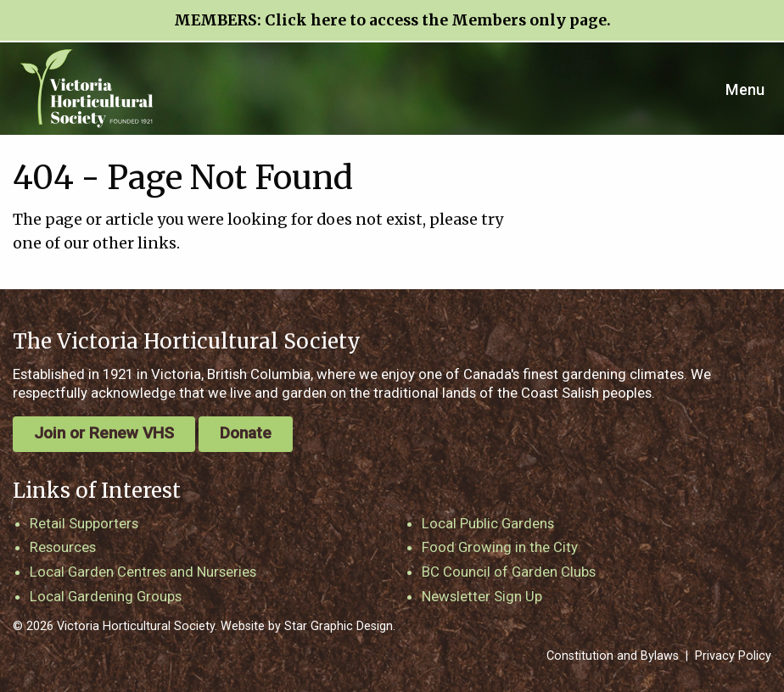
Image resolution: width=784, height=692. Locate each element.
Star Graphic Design (339, 626)
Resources (63, 547)
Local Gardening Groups (106, 596)
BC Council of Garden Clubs (509, 572)
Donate (246, 433)
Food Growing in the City (500, 547)
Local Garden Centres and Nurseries (143, 572)
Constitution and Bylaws (613, 656)
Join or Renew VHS (104, 433)
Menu (745, 89)
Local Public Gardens (488, 523)
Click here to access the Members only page (436, 20)
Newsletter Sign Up (482, 596)
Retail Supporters (84, 523)
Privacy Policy (733, 656)
